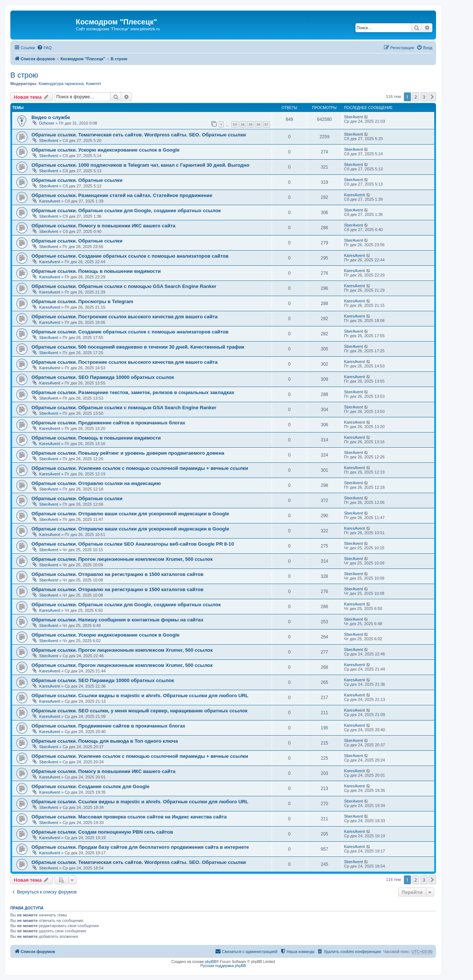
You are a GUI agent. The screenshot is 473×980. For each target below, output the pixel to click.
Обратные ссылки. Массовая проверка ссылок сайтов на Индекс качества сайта (129, 817)
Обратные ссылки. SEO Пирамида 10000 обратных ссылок (103, 377)
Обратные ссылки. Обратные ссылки (77, 180)
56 (258, 124)
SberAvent (353, 117)
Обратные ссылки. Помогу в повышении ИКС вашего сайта (103, 226)
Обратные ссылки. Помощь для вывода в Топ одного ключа (105, 741)
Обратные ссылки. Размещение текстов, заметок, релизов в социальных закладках (133, 392)
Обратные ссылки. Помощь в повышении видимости (96, 271)
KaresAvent (50, 201)
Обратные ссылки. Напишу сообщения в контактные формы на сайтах (118, 620)
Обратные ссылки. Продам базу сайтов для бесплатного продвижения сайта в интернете (140, 847)
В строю (24, 75)
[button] (432, 97)
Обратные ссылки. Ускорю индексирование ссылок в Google (106, 150)
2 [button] (416, 97)
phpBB (211, 962)
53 (235, 124)
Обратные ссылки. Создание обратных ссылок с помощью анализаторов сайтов (130, 256)
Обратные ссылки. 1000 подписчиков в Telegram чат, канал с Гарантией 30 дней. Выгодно (140, 165)
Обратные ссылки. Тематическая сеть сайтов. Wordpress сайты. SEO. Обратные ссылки (139, 135)
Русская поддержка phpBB (223, 966)
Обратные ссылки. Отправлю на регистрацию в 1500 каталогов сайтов (118, 574)
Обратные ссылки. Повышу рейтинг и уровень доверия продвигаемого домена (128, 453)
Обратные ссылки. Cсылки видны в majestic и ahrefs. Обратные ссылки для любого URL (140, 696)
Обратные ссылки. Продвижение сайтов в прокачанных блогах (108, 423)
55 (251, 124)
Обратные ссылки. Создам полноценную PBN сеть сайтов (102, 832)
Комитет (93, 84)
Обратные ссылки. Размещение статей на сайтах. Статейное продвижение (122, 195)
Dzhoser (47, 123)
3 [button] (424, 97)
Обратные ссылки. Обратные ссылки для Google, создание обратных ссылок (126, 211)
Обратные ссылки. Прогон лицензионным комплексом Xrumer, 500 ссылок (122, 559)
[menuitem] (44, 48)
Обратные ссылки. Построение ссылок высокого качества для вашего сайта (125, 317)
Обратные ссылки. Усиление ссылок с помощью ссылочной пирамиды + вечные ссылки (140, 468)
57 (266, 124)
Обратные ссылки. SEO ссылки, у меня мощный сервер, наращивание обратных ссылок (139, 711)
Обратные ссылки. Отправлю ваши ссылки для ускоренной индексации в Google (130, 514)
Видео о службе (51, 117)
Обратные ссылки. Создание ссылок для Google (91, 786)
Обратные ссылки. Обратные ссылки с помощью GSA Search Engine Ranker (124, 286)
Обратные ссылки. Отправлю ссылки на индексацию (96, 483)
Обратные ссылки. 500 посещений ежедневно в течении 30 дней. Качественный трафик (138, 347)
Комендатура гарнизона (61, 84)
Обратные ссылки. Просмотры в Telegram (82, 301)
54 (243, 124)
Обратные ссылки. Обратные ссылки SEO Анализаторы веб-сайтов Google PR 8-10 (133, 544)
